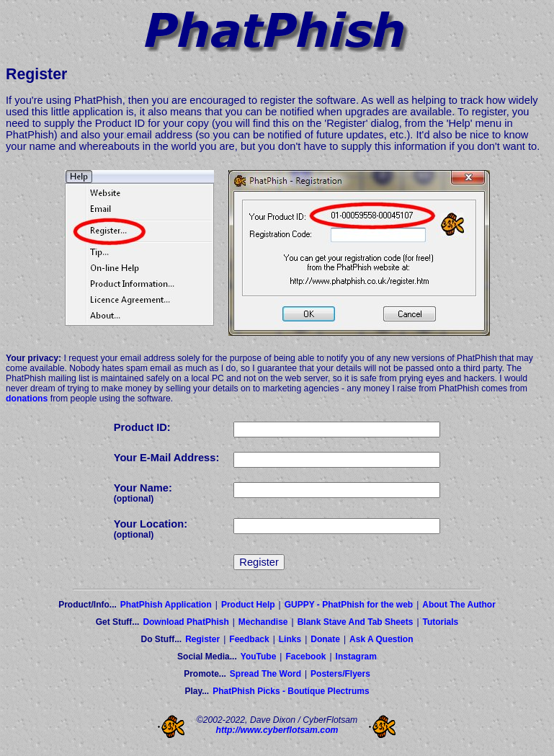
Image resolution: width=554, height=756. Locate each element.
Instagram (356, 657)
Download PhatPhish (186, 622)
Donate (325, 639)
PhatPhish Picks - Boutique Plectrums (291, 691)
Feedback (249, 639)
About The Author (459, 605)
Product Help (248, 605)
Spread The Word (265, 674)
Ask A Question (381, 639)
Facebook (305, 657)
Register (202, 639)
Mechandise (263, 622)
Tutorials (441, 622)
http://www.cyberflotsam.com (277, 730)
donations (27, 399)
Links (290, 639)
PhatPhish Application (166, 605)
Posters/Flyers (340, 674)
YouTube (259, 657)
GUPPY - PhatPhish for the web (349, 605)
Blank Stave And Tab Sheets (356, 622)
